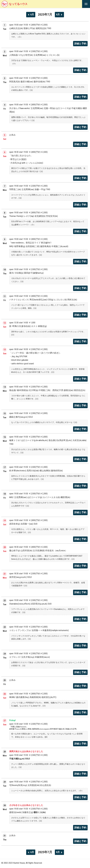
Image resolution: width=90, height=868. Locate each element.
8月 (59, 14)
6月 (31, 14)
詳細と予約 (80, 44)
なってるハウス (14, 4)
